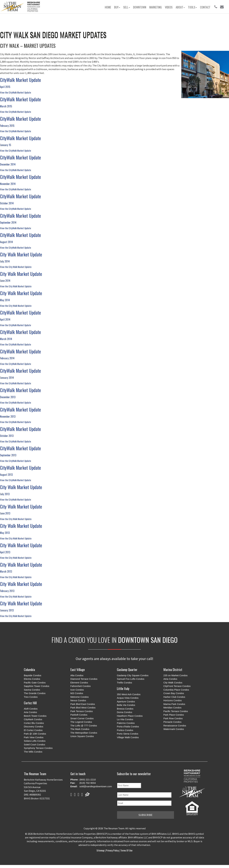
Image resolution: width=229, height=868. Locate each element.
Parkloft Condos (79, 715)
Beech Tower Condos (35, 716)
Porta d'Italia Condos (128, 726)
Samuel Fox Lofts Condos (131, 679)
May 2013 (5, 533)
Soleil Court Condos (34, 744)
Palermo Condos (126, 723)
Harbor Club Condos (174, 697)
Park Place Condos (174, 715)
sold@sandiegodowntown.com (96, 786)
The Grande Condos (35, 693)
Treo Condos (31, 697)
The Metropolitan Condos (84, 733)
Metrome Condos (80, 697)
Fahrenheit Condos (81, 686)
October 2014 (7, 203)
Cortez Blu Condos (34, 723)
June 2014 (5, 281)
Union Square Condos (82, 736)
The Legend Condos (81, 722)
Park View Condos (34, 737)
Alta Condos (77, 675)
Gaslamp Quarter (127, 669)
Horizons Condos (173, 700)
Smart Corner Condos (82, 718)
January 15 (5, 145)
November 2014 (8, 184)
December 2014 (8, 164)
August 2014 (6, 242)
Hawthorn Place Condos (130, 716)
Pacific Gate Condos (35, 683)
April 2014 (5, 319)
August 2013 (6, 475)
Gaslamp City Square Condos (133, 675)
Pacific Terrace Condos (176, 711)
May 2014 (5, 300)
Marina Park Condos (174, 704)
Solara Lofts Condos (35, 741)
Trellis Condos (124, 683)
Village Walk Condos (128, 737)
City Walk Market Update (21, 254)
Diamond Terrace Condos (84, 679)
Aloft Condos (31, 709)
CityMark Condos (33, 719)
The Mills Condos (33, 752)
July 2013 (5, 494)
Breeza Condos (125, 709)
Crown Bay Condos (174, 693)
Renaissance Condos (175, 726)
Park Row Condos (173, 718)
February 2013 (7, 591)
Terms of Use (126, 850)
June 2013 (5, 513)
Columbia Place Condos (176, 690)
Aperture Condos (126, 701)
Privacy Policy (112, 850)
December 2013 (8, 397)
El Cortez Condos (33, 730)
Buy (117, 7)
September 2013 (8, 455)
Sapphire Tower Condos (37, 686)
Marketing (156, 7)
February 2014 (7, 358)
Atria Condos (170, 679)
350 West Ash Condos (129, 694)
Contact (205, 7)
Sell (127, 7)
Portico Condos (125, 730)
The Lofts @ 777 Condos (84, 726)
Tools (192, 7)
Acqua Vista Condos (128, 698)
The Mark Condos (80, 729)
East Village (78, 669)
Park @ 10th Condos (35, 734)
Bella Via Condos (126, 705)
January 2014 (7, 378)
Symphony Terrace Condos (38, 748)
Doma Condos (125, 712)
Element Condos (79, 683)
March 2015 (6, 106)
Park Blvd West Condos (83, 708)
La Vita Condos (125, 719)
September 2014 (8, 222)
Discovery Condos (34, 726)
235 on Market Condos (176, 675)
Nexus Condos (78, 700)
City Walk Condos (173, 683)
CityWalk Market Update (20, 80)
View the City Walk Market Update (16, 267)
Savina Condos (32, 690)
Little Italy (123, 688)
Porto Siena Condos (128, 734)
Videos (169, 7)
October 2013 (7, 436)
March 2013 (6, 571)
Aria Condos (30, 712)
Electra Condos (32, 679)
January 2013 (7, 610)
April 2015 (5, 87)
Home (108, 7)
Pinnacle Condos (172, 722)
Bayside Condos (33, 675)
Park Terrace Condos (82, 711)
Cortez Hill (30, 703)
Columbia (29, 669)
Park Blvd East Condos (83, 704)
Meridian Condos (172, 708)
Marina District (173, 669)
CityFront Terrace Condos (177, 686)
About (180, 7)
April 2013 (5, 552)
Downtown (140, 7)
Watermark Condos (174, 729)
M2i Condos (77, 693)
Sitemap (101, 850)
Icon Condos (77, 690)
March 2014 (6, 339)
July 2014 (5, 261)
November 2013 (8, 416)
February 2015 (7, 126)
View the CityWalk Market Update (16, 92)
